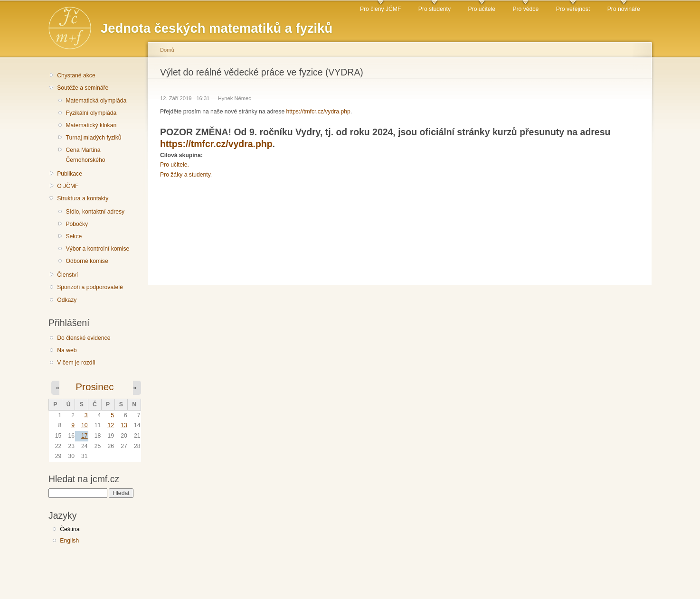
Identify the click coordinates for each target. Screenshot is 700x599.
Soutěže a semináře (83, 88)
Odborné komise (87, 261)
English (69, 541)
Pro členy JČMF (380, 9)
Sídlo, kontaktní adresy (95, 212)
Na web (67, 350)
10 (85, 425)
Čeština (70, 529)
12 (111, 425)
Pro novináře (624, 9)
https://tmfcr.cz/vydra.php (318, 112)
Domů (167, 50)
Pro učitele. (175, 165)
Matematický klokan (91, 125)
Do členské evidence (84, 338)
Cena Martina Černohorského (85, 155)
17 (85, 436)
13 (124, 425)
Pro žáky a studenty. (186, 175)
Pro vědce (525, 9)
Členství (67, 275)
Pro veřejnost (573, 9)
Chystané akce (76, 75)
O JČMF (68, 186)
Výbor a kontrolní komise (97, 249)
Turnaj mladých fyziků (93, 138)
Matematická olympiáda (96, 101)
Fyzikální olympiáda (91, 113)
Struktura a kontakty (83, 198)
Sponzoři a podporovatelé (90, 287)
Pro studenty (435, 9)
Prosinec (95, 387)
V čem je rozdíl (76, 363)
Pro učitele (482, 9)
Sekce (74, 236)
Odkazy (67, 300)
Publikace (70, 174)
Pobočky (77, 224)
